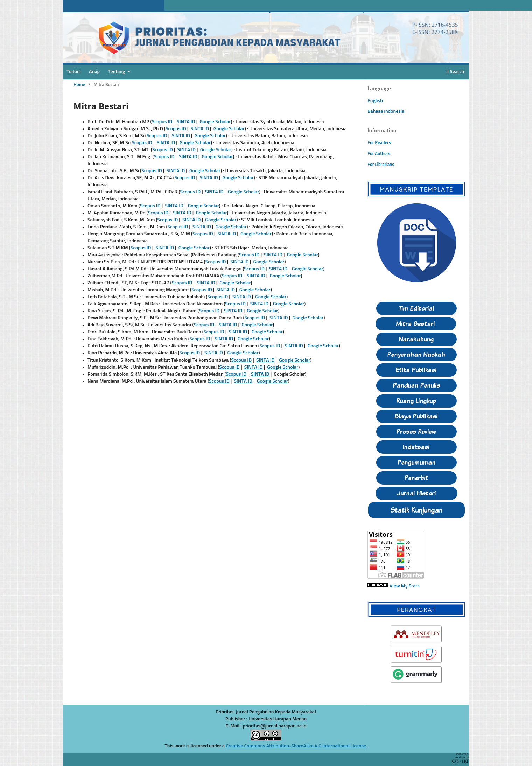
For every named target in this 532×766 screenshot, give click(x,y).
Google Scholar (215, 122)
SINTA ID (186, 122)
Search (455, 72)
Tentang (117, 72)
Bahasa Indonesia (386, 111)
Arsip (94, 72)
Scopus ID (162, 122)
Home (79, 85)
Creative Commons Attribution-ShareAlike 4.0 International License (296, 746)
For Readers (379, 143)
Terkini (74, 72)
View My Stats (405, 586)
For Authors (379, 154)
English (375, 101)
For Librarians (381, 165)
